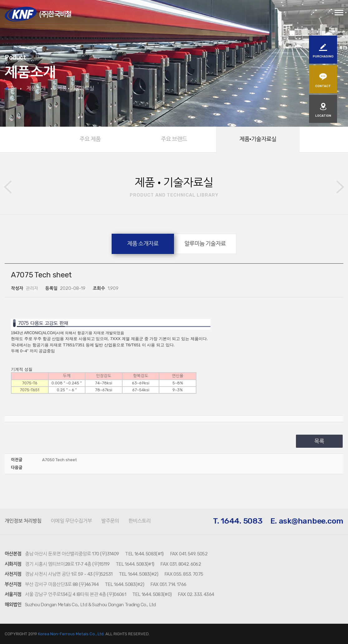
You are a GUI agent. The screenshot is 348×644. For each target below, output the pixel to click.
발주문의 (110, 521)
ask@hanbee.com (311, 521)
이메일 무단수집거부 (71, 521)
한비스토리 (140, 521)
